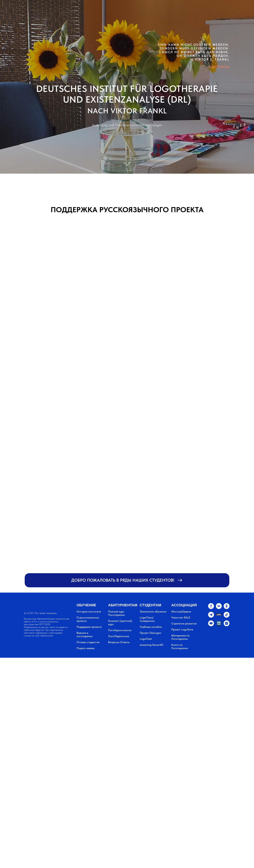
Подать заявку (86, 648)
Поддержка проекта (89, 627)
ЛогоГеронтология (120, 630)
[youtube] (211, 625)
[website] (219, 617)
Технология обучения (153, 612)
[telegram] (211, 617)
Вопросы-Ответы (119, 642)
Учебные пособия (151, 627)
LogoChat (146, 639)
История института (89, 612)
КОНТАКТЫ (219, 67)
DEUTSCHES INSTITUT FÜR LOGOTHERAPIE (127, 89)
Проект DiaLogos (150, 633)
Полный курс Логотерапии (116, 613)
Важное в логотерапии (85, 634)
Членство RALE (181, 617)
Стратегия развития (184, 623)
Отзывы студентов (88, 642)
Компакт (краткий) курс (120, 623)
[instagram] (227, 625)
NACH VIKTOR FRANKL (127, 111)
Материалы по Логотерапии (180, 637)
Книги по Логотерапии (180, 646)
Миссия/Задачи (181, 612)
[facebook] (211, 608)
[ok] (227, 608)
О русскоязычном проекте (88, 619)
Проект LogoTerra (182, 629)
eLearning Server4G (152, 645)
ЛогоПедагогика (119, 636)
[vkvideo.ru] (219, 625)
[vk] (219, 608)
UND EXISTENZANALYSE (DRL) (127, 99)
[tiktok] (227, 617)
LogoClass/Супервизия (147, 619)
